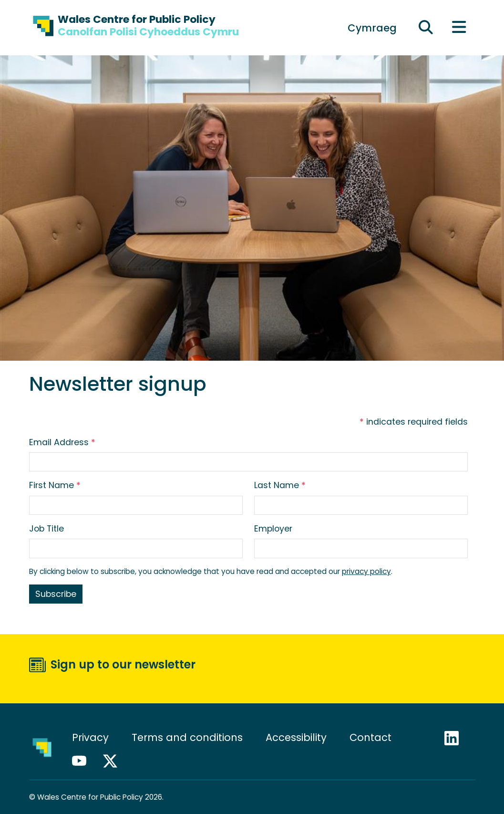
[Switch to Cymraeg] (372, 28)
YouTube (83, 761)
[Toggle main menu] (459, 28)
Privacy (90, 737)
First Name (55, 485)
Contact (370, 737)
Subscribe (56, 594)
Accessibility (296, 737)
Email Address (62, 442)
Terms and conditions (187, 737)
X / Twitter (114, 761)
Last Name (280, 485)
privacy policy (366, 571)
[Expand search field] (426, 28)
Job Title (46, 529)
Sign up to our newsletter (123, 664)
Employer (273, 529)
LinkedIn (456, 738)
